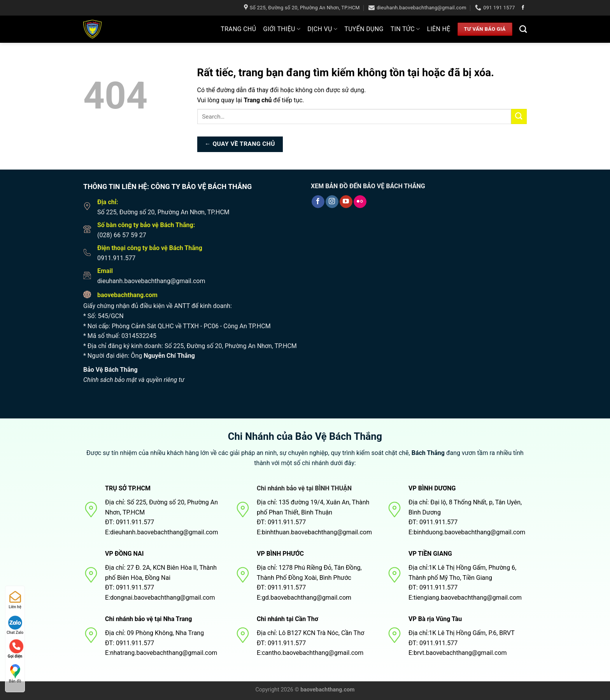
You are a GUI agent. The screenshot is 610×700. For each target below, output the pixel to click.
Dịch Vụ (322, 29)
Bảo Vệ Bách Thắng (110, 370)
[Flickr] (360, 202)
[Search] (523, 29)
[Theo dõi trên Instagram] (332, 202)
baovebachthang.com (127, 295)
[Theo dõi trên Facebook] (523, 8)
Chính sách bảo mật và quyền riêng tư (134, 380)
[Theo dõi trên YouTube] (346, 202)
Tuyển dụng (364, 29)
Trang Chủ (238, 29)
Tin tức (405, 29)
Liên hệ (438, 29)
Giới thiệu (282, 29)
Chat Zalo (15, 625)
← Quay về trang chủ (240, 144)
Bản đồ (15, 674)
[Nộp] (519, 116)
